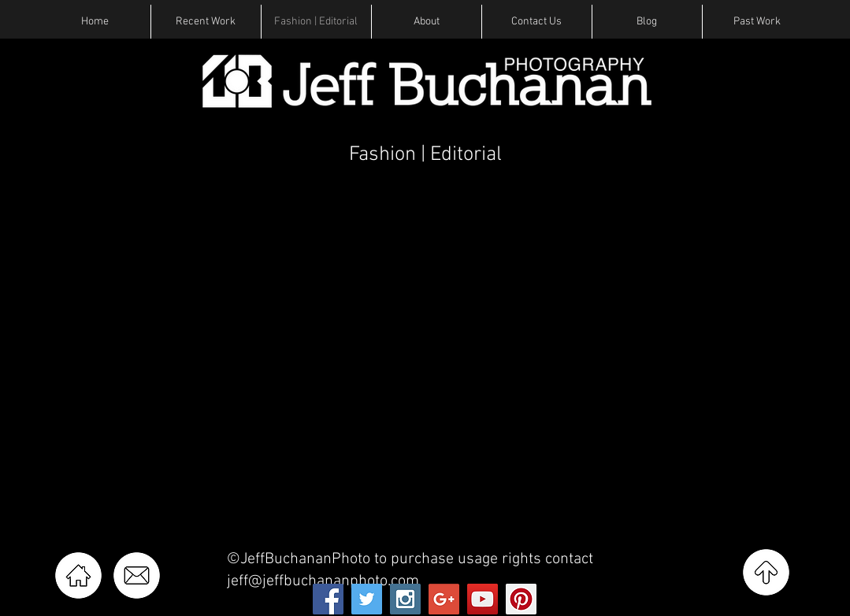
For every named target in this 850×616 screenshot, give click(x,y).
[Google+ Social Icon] (444, 599)
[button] (206, 22)
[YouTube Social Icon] (483, 599)
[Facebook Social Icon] (328, 599)
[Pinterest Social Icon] (521, 599)
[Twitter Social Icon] (367, 599)
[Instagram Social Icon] (405, 599)
